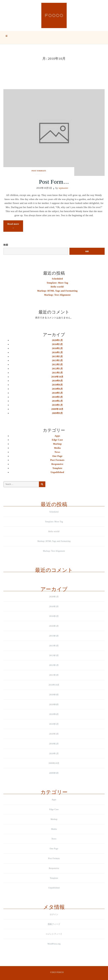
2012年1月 (57, 369)
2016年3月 (57, 344)
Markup (57, 444)
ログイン (54, 914)
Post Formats (39, 171)
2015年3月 (57, 360)
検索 (6, 245)
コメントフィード (54, 934)
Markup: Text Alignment (57, 295)
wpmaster (63, 188)
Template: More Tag (57, 283)
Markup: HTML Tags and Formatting (57, 291)
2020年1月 (57, 340)
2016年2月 (57, 348)
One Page (57, 456)
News (57, 452)
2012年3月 (57, 365)
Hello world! (57, 287)
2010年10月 (57, 377)
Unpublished (57, 472)
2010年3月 (57, 397)
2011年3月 (57, 373)
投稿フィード (54, 924)
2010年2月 (57, 401)
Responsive (57, 464)
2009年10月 (57, 409)
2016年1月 (57, 352)
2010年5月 (57, 393)
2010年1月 (57, 405)
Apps (57, 436)
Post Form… (54, 182)
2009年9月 (57, 413)
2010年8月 (57, 385)
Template (57, 468)
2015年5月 (57, 357)
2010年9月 (57, 381)
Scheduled (57, 279)
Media (57, 448)
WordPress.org (54, 944)
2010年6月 (57, 389)
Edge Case (57, 440)
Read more (15, 227)
